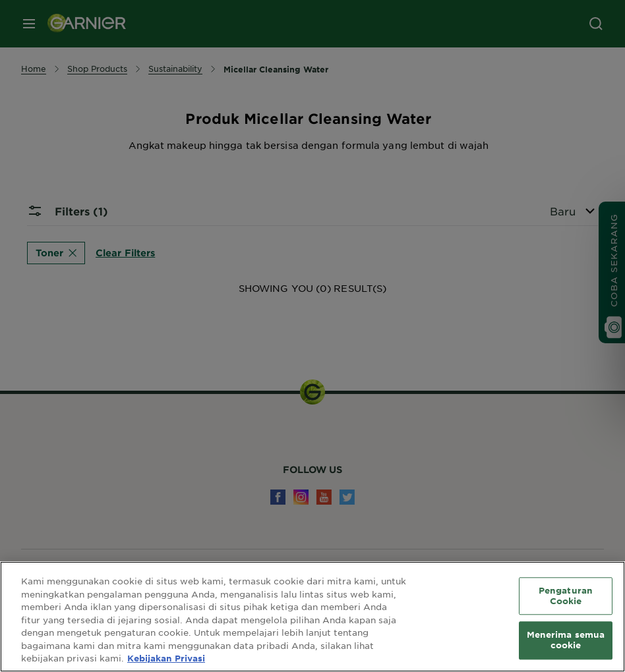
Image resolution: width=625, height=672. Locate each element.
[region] (312, 617)
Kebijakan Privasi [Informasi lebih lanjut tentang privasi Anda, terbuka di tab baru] (166, 658)
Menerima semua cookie (566, 640)
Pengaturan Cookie (566, 596)
